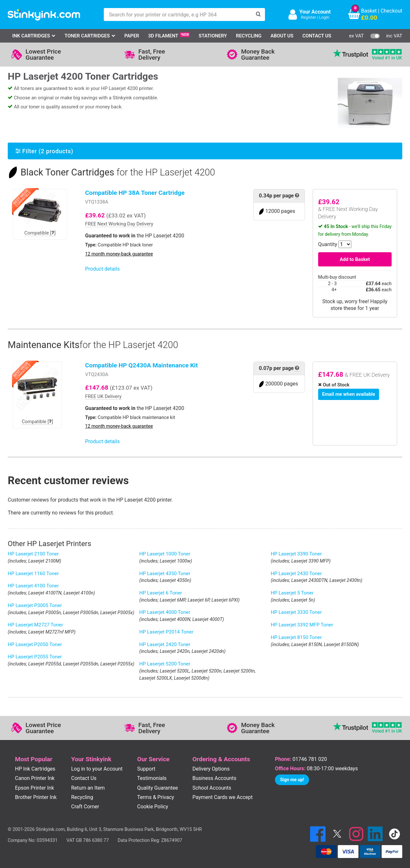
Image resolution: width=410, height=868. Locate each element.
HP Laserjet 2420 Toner (165, 644)
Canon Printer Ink (35, 778)
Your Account (315, 12)
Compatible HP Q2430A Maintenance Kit (142, 365)
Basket (369, 11)
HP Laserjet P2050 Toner (35, 644)
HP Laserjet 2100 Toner (33, 554)
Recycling (249, 36)
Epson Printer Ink (35, 788)
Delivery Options (211, 769)
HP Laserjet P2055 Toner (35, 657)
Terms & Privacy (156, 797)
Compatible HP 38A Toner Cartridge (135, 193)
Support (146, 769)
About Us (282, 36)
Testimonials (152, 778)
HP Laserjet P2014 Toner (166, 632)
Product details (102, 269)
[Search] (259, 15)
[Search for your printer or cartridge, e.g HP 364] (178, 15)
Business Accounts (214, 778)
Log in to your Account (97, 769)
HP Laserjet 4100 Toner (33, 586)
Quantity (328, 244)
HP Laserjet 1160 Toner (33, 574)
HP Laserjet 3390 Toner (296, 554)
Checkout (391, 11)
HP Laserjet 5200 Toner (165, 664)
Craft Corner (85, 807)
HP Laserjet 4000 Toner (165, 612)
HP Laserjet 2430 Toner (296, 574)
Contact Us (317, 36)
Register (308, 17)
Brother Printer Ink (36, 797)
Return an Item (88, 788)
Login (324, 17)
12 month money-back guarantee (119, 254)
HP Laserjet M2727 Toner (35, 625)
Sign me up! (292, 780)
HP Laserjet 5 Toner (292, 593)
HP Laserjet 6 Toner (161, 593)
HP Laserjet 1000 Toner (165, 554)
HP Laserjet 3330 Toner (296, 612)
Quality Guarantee (158, 788)
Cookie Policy (153, 807)
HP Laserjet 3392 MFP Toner (302, 625)
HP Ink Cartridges (35, 769)
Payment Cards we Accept (223, 797)
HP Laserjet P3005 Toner (35, 605)
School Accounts (212, 788)
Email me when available (348, 394)
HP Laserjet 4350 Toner (165, 574)
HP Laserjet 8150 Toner (296, 637)
